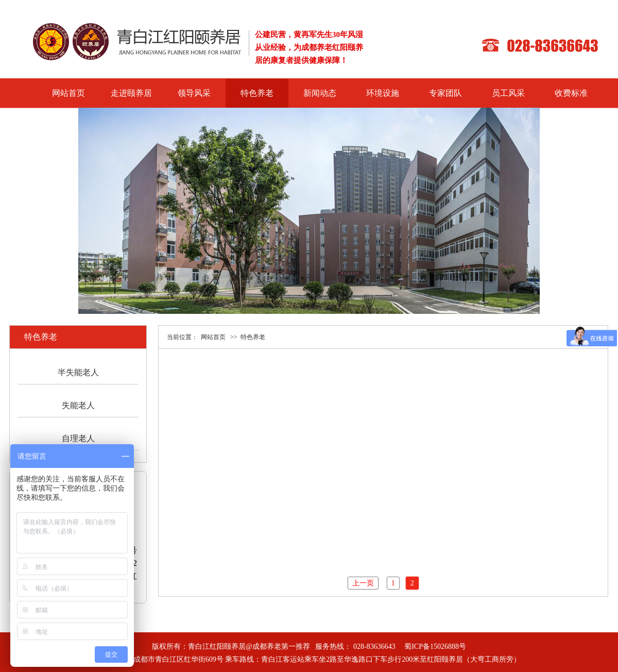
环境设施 (383, 93)
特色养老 (257, 93)
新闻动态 (320, 93)
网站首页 (68, 93)
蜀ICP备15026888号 (435, 646)
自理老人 (78, 438)
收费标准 (571, 93)
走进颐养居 (131, 93)
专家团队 (445, 93)
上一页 (363, 583)
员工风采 (508, 93)
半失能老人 (78, 372)
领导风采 (194, 93)
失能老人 (78, 405)
